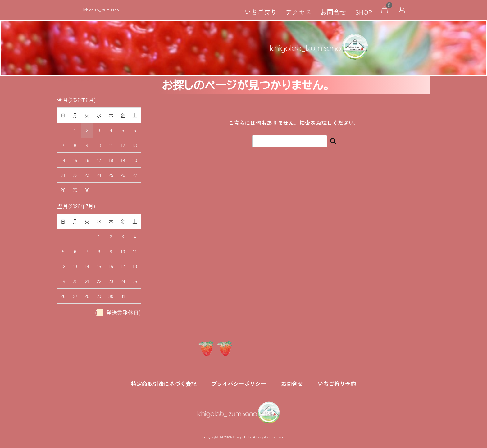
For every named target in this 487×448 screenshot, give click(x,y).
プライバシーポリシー (239, 384)
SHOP (364, 12)
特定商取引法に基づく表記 (164, 384)
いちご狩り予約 (337, 384)
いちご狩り (261, 12)
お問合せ (333, 12)
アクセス (299, 12)
